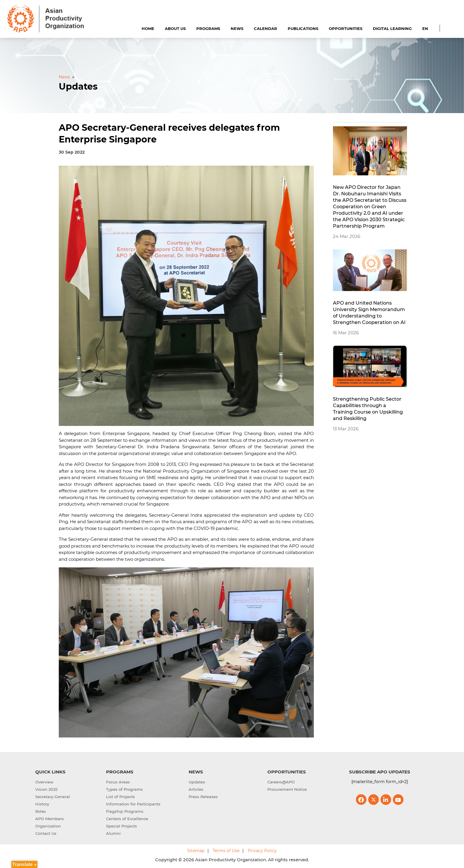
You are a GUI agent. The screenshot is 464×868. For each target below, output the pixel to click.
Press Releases (203, 797)
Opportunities (346, 28)
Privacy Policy (262, 851)
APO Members (50, 819)
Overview (44, 782)
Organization (48, 826)
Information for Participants (133, 804)
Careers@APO (281, 782)
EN (425, 28)
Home (148, 28)
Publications (303, 28)
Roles (41, 811)
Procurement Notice (287, 789)
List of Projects (120, 797)
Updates (197, 782)
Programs (208, 28)
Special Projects (122, 826)
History (42, 804)
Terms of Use (226, 851)
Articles (196, 789)
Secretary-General (53, 797)
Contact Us (46, 833)
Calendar (265, 28)
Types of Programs (124, 789)
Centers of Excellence (127, 819)
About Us (175, 28)
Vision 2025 (46, 789)
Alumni (113, 833)
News (237, 28)
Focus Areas (118, 782)
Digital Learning (392, 28)
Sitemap (196, 851)
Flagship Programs (125, 811)
